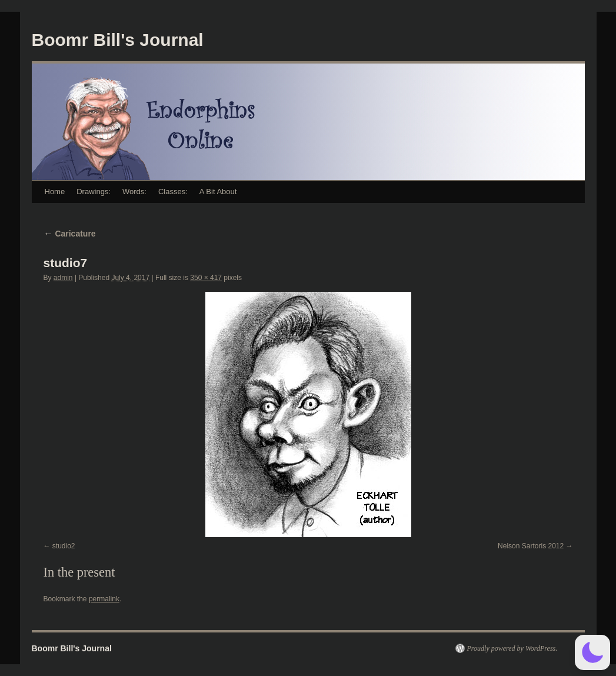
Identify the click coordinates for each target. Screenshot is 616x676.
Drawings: (94, 192)
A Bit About (218, 192)
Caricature (70, 234)
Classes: (173, 192)
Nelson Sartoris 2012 (531, 546)
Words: (134, 192)
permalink (104, 599)
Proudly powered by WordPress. (512, 648)
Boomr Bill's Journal (118, 40)
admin (63, 278)
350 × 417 (206, 278)
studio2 (64, 546)
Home (55, 192)
